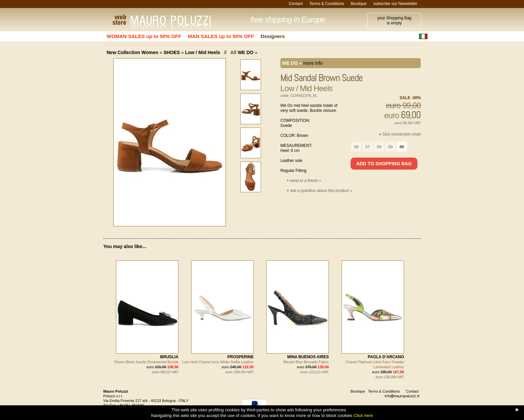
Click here (363, 415)
